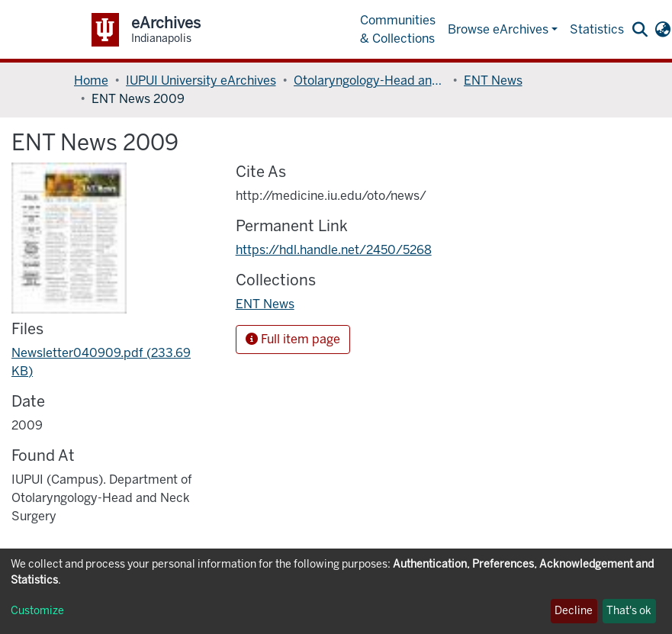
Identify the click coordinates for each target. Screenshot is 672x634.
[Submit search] (640, 30)
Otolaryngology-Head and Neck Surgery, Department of (370, 80)
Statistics (597, 29)
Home (91, 80)
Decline (574, 611)
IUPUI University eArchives (201, 80)
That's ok (629, 611)
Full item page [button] (293, 339)
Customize (37, 611)
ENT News (493, 80)
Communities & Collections (398, 29)
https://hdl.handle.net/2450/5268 (334, 250)
